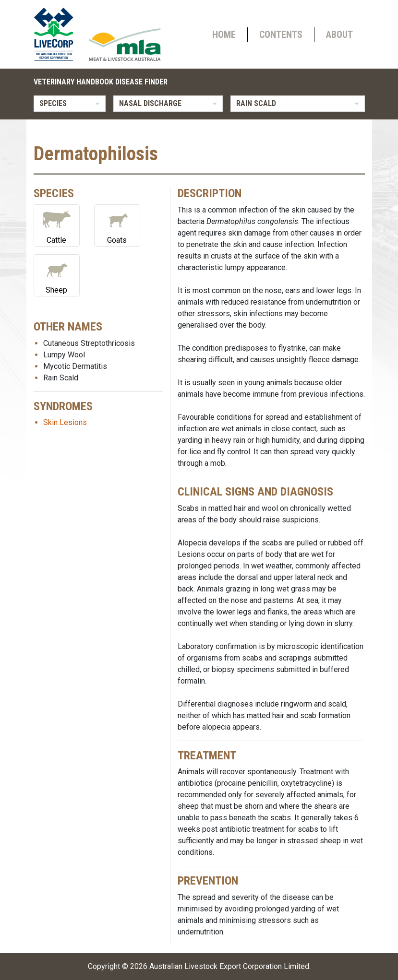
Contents (281, 35)
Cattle (57, 225)
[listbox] (70, 104)
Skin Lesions (65, 422)
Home (224, 35)
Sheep (57, 275)
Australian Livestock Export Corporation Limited (229, 966)
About (339, 35)
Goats (117, 225)
